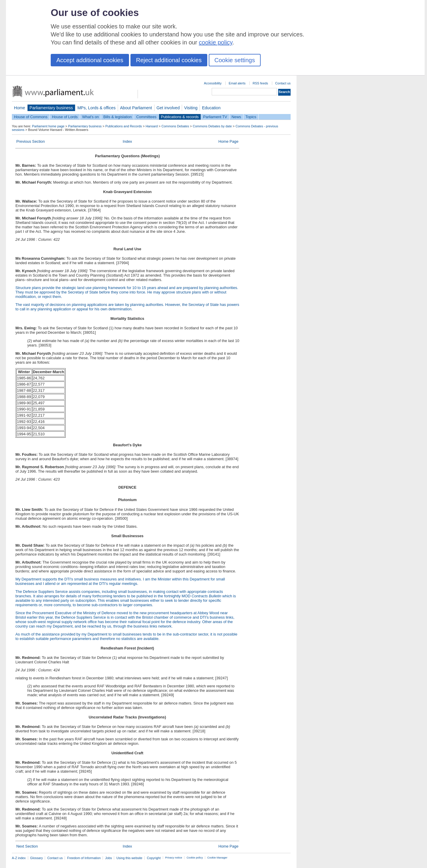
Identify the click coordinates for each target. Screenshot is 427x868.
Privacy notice (174, 858)
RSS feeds (260, 83)
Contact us (283, 83)
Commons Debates (175, 126)
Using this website (129, 858)
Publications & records (180, 117)
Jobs (108, 858)
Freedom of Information (84, 858)
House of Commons (31, 117)
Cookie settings (235, 60)
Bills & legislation (117, 117)
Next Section (27, 846)
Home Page (228, 141)
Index (127, 141)
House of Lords (65, 117)
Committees (146, 117)
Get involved (168, 108)
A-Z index (19, 858)
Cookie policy (195, 858)
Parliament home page (48, 126)
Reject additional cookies (169, 60)
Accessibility (213, 83)
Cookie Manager (217, 858)
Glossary (37, 858)
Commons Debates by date (212, 126)
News (236, 117)
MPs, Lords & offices (97, 108)
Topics (251, 117)
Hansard (152, 126)
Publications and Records (124, 126)
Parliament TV (215, 117)
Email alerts (237, 83)
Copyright (154, 858)
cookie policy (216, 42)
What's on (91, 117)
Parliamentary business (51, 108)
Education (211, 108)
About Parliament (136, 108)
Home (20, 108)
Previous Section (31, 141)
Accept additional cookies (90, 60)
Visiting (191, 108)
